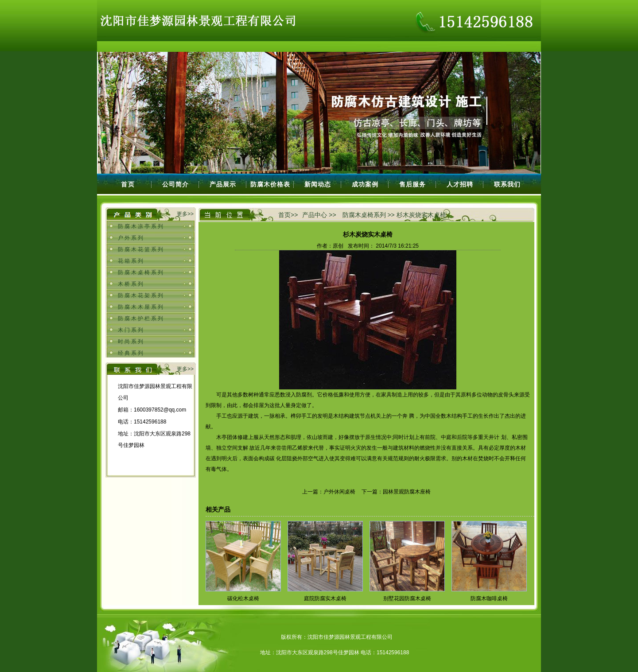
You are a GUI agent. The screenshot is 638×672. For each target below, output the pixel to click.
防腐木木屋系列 (141, 307)
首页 (128, 184)
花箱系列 (131, 261)
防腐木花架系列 (141, 295)
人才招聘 (460, 184)
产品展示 (223, 184)
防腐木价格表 (270, 184)
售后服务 (412, 184)
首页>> (288, 215)
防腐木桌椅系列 (141, 272)
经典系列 (131, 353)
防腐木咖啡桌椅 (489, 598)
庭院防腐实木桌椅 (325, 598)
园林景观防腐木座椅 (407, 492)
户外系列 (131, 238)
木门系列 (131, 330)
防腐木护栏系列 (141, 319)
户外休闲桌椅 (339, 492)
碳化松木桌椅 (243, 598)
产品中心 (315, 215)
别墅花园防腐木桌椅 (407, 598)
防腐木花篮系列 (141, 249)
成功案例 (365, 184)
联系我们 (507, 184)
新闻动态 (318, 184)
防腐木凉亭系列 (141, 226)
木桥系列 (131, 284)
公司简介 (175, 184)
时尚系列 (131, 342)
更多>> (185, 214)
